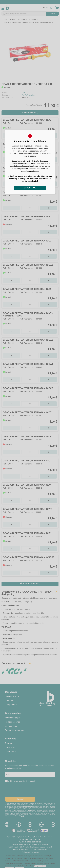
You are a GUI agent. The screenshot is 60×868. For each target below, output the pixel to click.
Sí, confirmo (30, 188)
